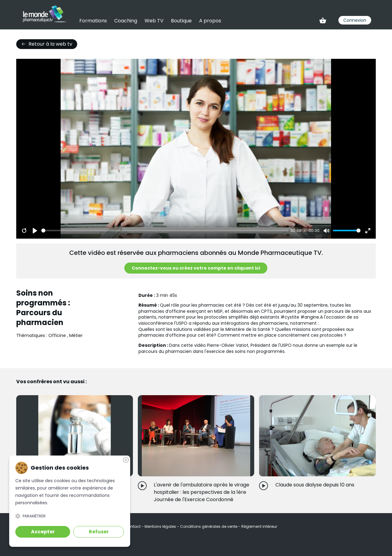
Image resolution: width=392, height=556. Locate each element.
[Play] (35, 231)
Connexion (355, 20)
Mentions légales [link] (161, 526)
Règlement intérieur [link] (259, 526)
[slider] (165, 231)
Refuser (99, 532)
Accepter (43, 532)
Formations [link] (93, 21)
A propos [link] (210, 21)
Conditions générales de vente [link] (209, 526)
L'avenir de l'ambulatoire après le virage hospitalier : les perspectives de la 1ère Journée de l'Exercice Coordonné (202, 492)
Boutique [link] (181, 21)
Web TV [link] (154, 21)
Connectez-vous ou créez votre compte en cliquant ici (196, 268)
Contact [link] (133, 526)
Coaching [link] (126, 21)
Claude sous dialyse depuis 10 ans (315, 485)
